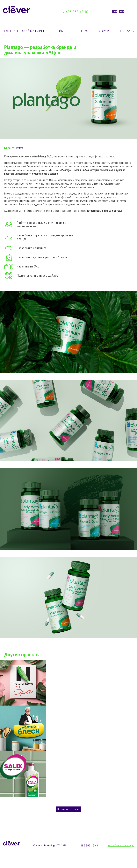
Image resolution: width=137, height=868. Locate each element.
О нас (84, 31)
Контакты (127, 31)
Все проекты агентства (68, 809)
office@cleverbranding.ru (121, 846)
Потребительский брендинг (24, 31)
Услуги (104, 31)
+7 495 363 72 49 (75, 12)
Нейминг (62, 31)
